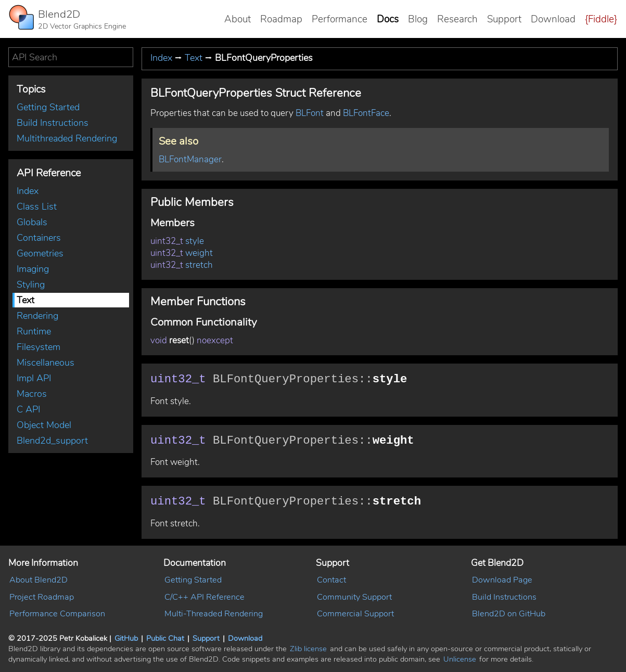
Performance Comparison (57, 614)
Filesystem (39, 347)
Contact (331, 580)
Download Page (502, 580)
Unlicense (460, 659)
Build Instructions (53, 123)
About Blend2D (39, 580)
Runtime (34, 331)
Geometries (40, 253)
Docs (388, 19)
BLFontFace (366, 113)
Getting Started (48, 107)
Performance (340, 19)
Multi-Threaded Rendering (214, 614)
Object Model (44, 425)
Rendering (37, 316)
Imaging (33, 269)
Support (504, 19)
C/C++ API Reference (205, 597)
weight (199, 253)
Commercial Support (355, 614)
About (238, 19)
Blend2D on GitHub (509, 614)
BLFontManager (190, 159)
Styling (31, 285)
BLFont (310, 113)
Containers (39, 238)
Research (457, 19)
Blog (418, 19)
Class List (37, 206)
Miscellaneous (46, 363)
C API (28, 409)
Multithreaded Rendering (67, 138)
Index (28, 191)
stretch (199, 265)
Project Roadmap (42, 597)
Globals (32, 222)
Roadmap (281, 19)
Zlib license (308, 649)
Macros (32, 394)
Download (553, 19)
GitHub (126, 638)
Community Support (354, 597)
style (195, 241)
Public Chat (165, 638)
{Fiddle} (601, 19)
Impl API (34, 378)
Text (25, 300)
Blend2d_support (52, 441)
